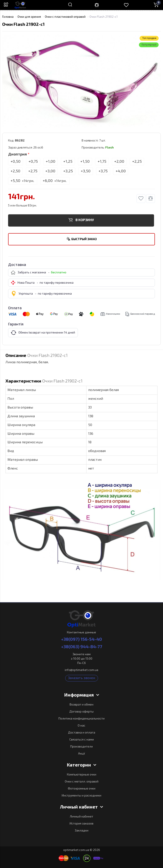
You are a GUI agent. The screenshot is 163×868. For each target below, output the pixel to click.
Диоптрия (18, 155)
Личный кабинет (81, 817)
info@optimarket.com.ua (81, 670)
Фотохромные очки (82, 789)
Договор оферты (81, 712)
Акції (82, 754)
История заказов (81, 824)
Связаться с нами (82, 740)
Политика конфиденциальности (81, 719)
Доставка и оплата (82, 733)
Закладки (81, 831)
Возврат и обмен (81, 705)
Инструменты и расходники (81, 796)
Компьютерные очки (82, 775)
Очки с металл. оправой (82, 782)
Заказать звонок (82, 678)
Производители (81, 747)
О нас (81, 726)
